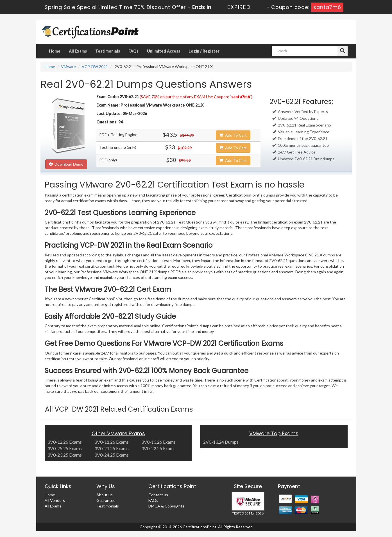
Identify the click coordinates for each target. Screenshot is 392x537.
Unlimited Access (164, 51)
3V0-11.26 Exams (112, 442)
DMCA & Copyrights (166, 506)
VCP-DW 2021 (95, 66)
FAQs (133, 51)
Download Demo (66, 164)
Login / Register (204, 51)
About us (105, 495)
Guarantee (106, 500)
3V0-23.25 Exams (65, 455)
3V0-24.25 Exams (112, 455)
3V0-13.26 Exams (158, 442)
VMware (68, 66)
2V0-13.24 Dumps (221, 442)
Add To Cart (233, 135)
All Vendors (55, 500)
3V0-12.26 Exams (65, 442)
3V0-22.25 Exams (158, 448)
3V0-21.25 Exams (112, 448)
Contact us (158, 495)
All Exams (78, 51)
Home (55, 51)
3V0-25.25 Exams (65, 448)
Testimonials (108, 51)
